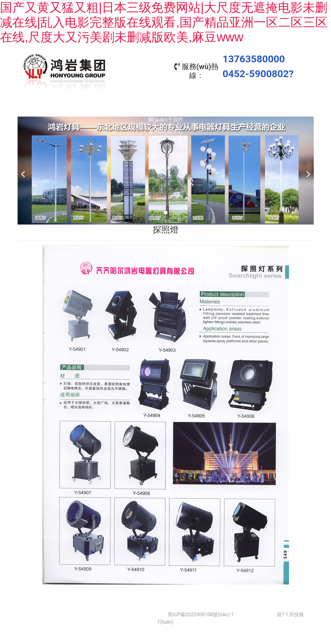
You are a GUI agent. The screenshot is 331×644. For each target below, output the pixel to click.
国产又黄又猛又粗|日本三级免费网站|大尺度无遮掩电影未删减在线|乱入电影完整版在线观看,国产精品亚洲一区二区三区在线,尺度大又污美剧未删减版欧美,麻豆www (164, 22)
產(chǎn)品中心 (138, 107)
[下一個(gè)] (308, 169)
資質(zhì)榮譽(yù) (249, 107)
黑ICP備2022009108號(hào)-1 (201, 613)
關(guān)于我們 (82, 107)
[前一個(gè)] (24, 169)
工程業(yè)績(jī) (193, 107)
